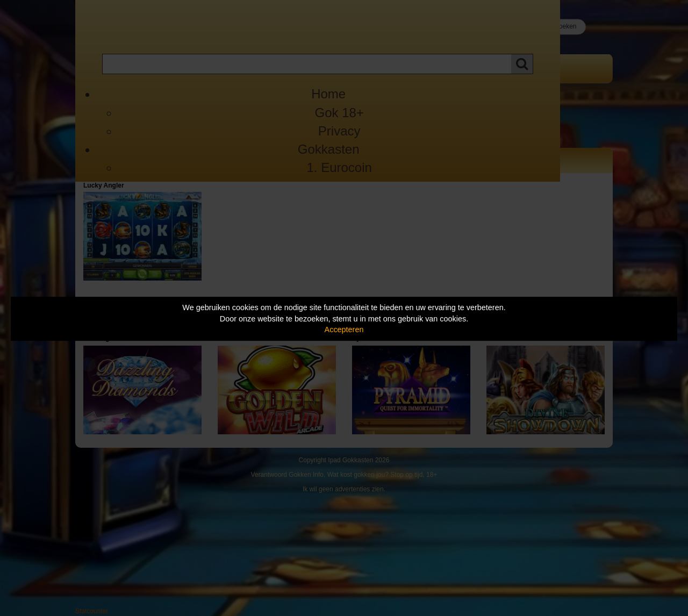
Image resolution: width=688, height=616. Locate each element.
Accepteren (344, 330)
